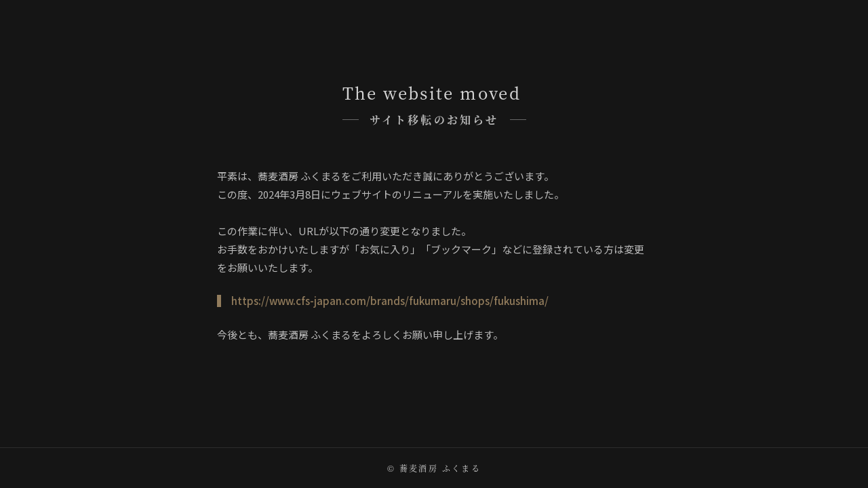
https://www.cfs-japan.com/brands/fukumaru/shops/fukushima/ (390, 301)
